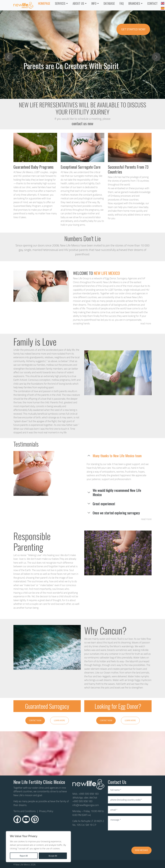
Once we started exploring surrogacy (116, 513)
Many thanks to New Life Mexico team (117, 456)
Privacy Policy (46, 811)
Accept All (53, 856)
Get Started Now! (133, 29)
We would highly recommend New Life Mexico (117, 492)
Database (109, 3)
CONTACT (152, 3)
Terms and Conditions (25, 811)
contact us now (82, 123)
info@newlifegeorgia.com (86, 805)
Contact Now (35, 720)
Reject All (24, 856)
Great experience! (104, 504)
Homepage (44, 3)
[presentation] (130, 839)
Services (60, 3)
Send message (141, 850)
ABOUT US (78, 3)
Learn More (59, 720)
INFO (94, 3)
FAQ (122, 3)
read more (146, 324)
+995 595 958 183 (89, 794)
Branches (134, 3)
